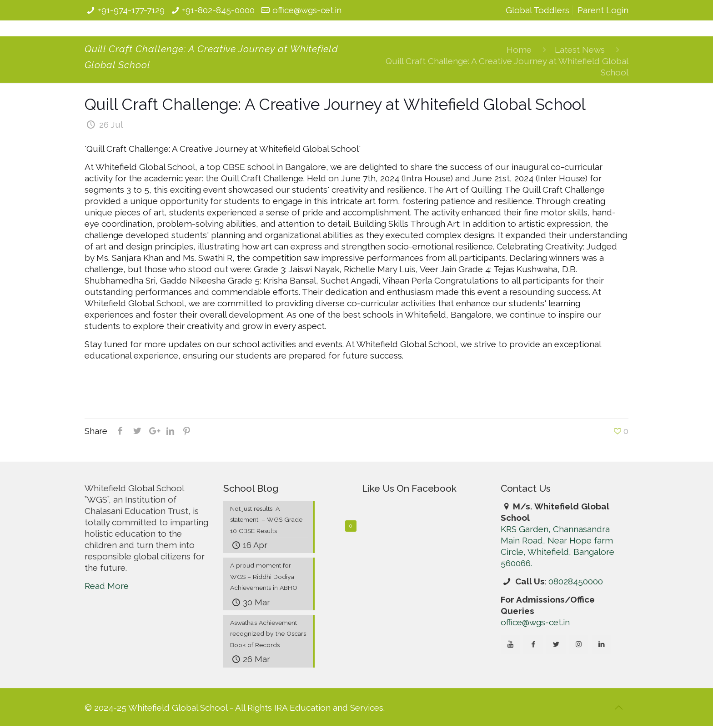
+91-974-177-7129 (131, 10)
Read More (107, 586)
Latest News (580, 50)
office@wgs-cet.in (307, 10)
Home (519, 50)
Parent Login (603, 10)
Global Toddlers (537, 10)
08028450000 (576, 581)
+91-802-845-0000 (218, 10)
